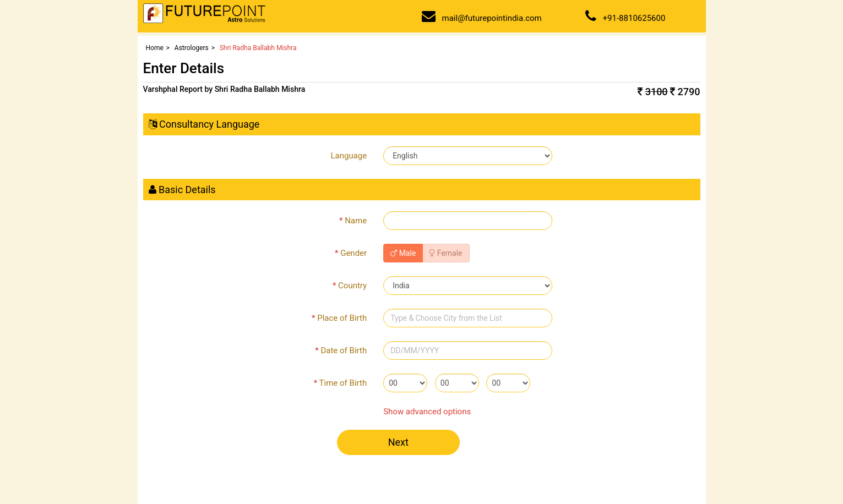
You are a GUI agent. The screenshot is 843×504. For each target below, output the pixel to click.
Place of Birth (339, 318)
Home (155, 48)
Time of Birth (340, 383)
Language (349, 156)
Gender (351, 253)
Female (446, 253)
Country (350, 286)
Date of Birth (341, 350)
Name (353, 221)
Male (403, 253)
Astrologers (192, 48)
